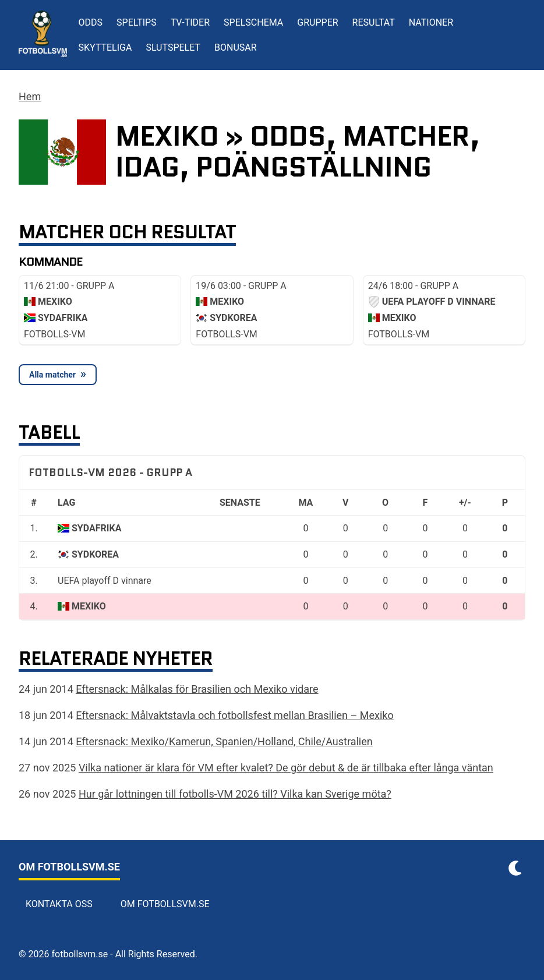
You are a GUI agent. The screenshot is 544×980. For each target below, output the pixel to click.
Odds (91, 22)
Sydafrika (96, 528)
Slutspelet (173, 47)
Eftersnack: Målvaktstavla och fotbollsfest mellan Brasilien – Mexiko (234, 715)
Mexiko (89, 606)
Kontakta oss (59, 904)
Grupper (317, 22)
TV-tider (190, 22)
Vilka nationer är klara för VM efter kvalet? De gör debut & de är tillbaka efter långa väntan (286, 768)
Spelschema (253, 22)
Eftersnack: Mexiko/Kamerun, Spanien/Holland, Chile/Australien (224, 741)
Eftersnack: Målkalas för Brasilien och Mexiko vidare (197, 689)
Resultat (374, 22)
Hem (30, 96)
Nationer (431, 22)
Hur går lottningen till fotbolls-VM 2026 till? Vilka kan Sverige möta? (235, 794)
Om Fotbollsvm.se (165, 904)
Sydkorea (95, 554)
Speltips (137, 22)
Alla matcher (52, 375)
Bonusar (236, 47)
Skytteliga (105, 47)
